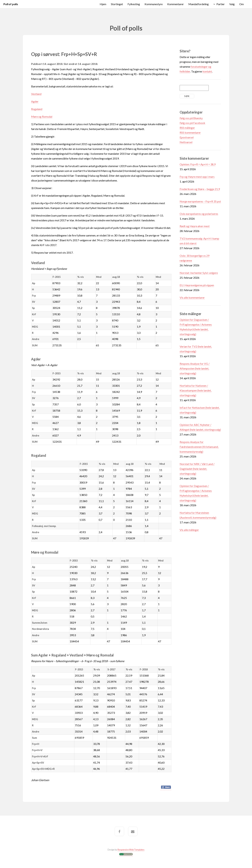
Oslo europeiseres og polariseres (199, 214)
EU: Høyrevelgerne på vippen (197, 285)
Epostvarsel (187, 137)
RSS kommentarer (190, 132)
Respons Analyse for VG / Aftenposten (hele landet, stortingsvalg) (195, 368)
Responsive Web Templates (131, 850)
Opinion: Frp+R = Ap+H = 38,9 (198, 164)
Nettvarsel (186, 142)
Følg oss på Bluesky (191, 118)
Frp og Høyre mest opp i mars (197, 177)
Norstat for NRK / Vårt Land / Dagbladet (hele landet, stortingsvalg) (197, 469)
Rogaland (37, 109)
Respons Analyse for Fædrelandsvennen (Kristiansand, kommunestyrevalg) (199, 447)
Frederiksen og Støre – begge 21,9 (200, 189)
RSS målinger (187, 128)
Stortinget (117, 4)
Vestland (36, 94)
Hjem (103, 4)
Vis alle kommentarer (192, 297)
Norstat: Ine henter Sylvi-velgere (199, 273)
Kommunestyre (154, 4)
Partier (221, 4)
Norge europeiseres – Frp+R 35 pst (200, 201)
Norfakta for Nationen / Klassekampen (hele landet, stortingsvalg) (196, 390)
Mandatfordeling (199, 4)
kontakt (207, 71)
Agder (35, 101)
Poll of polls (11, 4)
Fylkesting (134, 4)
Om (242, 4)
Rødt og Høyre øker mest (195, 226)
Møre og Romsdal (42, 117)
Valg (232, 4)
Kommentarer (176, 4)
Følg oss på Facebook (192, 123)
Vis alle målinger (189, 530)
